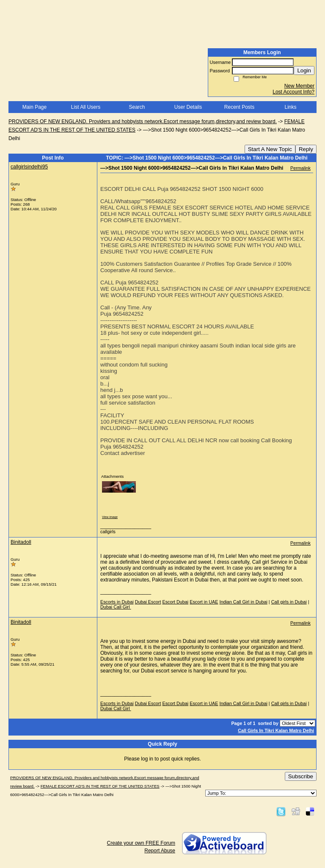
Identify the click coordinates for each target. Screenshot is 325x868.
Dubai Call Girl (116, 607)
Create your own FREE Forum (141, 843)
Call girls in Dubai (289, 602)
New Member (299, 86)
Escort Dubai (175, 602)
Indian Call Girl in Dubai (243, 602)
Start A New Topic (270, 149)
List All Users (86, 107)
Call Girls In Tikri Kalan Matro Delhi (276, 730)
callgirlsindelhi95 (29, 167)
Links (290, 107)
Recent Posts (239, 107)
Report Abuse (160, 851)
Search (137, 107)
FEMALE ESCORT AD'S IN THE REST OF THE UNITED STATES (100, 786)
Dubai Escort (148, 602)
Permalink (300, 168)
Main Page (34, 107)
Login (304, 70)
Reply (306, 149)
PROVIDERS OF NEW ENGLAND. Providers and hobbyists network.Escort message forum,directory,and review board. (143, 121)
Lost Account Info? (293, 92)
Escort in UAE (204, 602)
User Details (188, 107)
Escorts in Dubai (117, 602)
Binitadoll (21, 542)
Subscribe (301, 776)
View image (110, 517)
